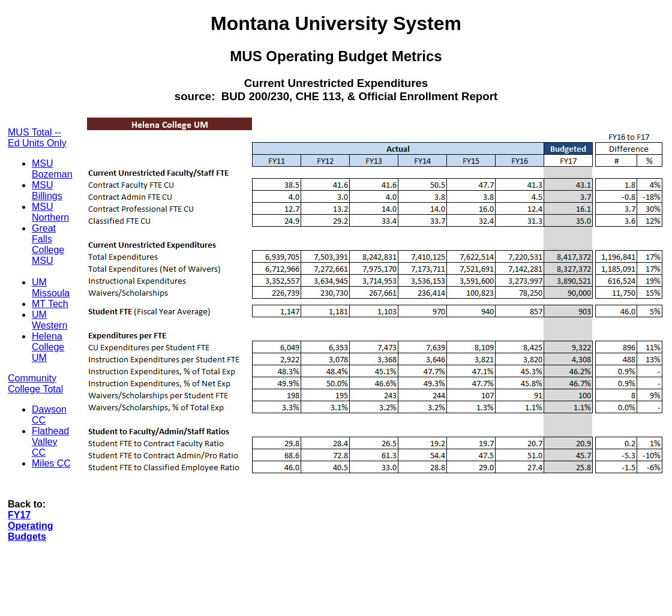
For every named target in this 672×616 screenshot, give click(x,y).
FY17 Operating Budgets (31, 526)
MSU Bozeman (52, 169)
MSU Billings (47, 190)
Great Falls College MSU (48, 244)
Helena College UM (48, 347)
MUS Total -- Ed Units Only (37, 138)
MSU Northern (50, 212)
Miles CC (51, 463)
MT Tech (50, 304)
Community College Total (35, 384)
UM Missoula (51, 288)
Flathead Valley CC (50, 442)
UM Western (49, 320)
